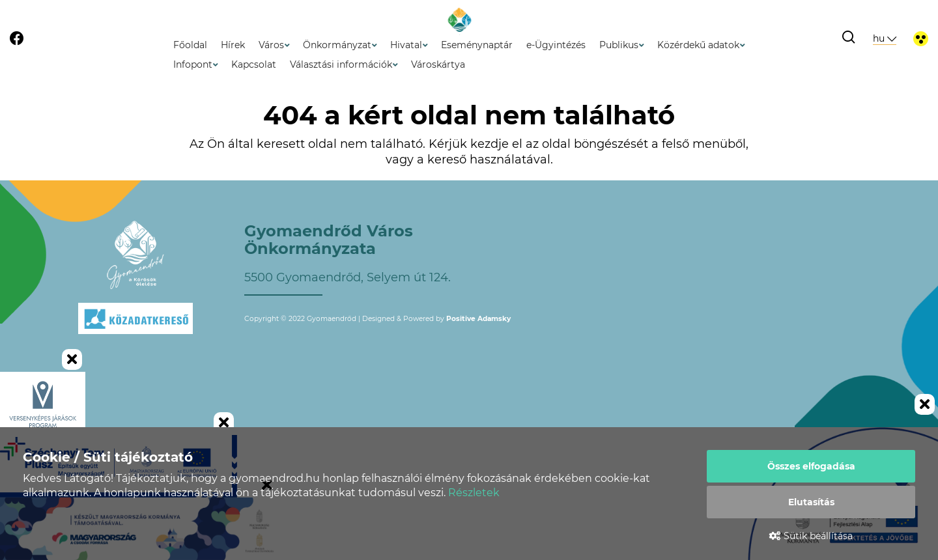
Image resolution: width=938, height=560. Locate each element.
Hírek (233, 45)
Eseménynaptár (477, 45)
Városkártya (438, 64)
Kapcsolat (254, 64)
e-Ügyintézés (556, 45)
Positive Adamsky (478, 319)
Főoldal (190, 45)
